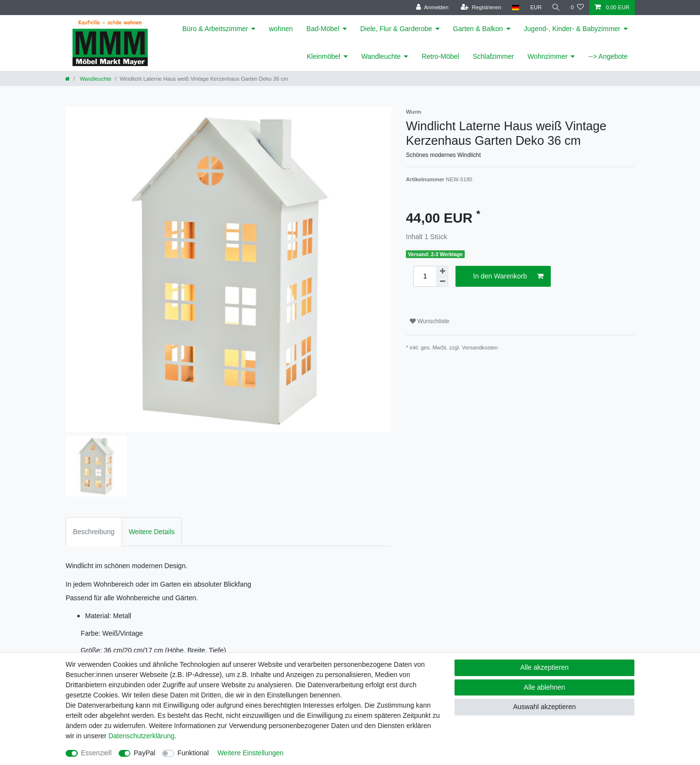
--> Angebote (608, 56)
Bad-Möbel (323, 29)
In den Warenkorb (508, 277)
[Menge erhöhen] (442, 271)
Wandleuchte (381, 56)
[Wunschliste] (577, 8)
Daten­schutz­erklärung (141, 736)
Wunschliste (429, 321)
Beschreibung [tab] (94, 532)
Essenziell (96, 753)
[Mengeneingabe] (425, 276)
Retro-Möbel (440, 56)
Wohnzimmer (547, 56)
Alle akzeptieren (544, 667)
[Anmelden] (431, 8)
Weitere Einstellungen (250, 753)
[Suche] (556, 8)
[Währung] (535, 8)
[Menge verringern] (442, 282)
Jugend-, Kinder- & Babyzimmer (572, 29)
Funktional (193, 753)
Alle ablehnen (545, 687)
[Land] (514, 8)
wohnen (281, 29)
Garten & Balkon (478, 29)
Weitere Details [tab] (152, 532)
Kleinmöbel (324, 56)
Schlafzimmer (493, 56)
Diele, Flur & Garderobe (396, 29)
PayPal (144, 753)
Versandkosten (480, 348)
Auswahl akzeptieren (544, 707)
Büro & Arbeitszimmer (215, 29)
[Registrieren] (480, 8)
